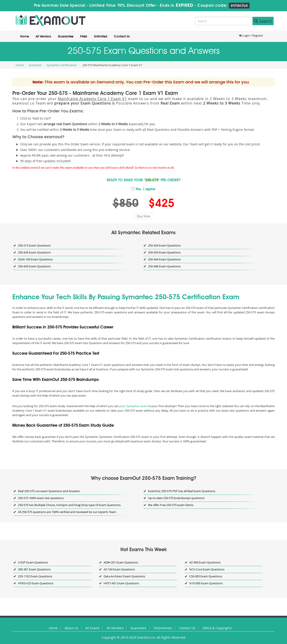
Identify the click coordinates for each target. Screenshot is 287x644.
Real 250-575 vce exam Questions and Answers (49, 491)
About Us (71, 628)
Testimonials (163, 628)
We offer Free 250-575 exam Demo (171, 505)
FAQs (84, 37)
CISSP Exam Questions (33, 562)
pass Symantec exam (133, 406)
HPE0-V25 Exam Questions (36, 583)
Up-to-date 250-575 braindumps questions (176, 498)
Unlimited (101, 37)
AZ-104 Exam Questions (119, 569)
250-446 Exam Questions (164, 266)
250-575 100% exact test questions (41, 498)
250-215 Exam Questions (34, 245)
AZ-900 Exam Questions (205, 562)
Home (25, 37)
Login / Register (251, 35)
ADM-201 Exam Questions (121, 562)
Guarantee (66, 37)
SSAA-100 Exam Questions (35, 259)
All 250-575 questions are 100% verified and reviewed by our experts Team (67, 512)
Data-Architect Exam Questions (124, 576)
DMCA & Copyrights (217, 628)
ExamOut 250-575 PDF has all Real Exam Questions (182, 491)
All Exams (92, 628)
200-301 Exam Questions (34, 569)
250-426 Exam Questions (34, 252)
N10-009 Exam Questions (206, 583)
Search (263, 21)
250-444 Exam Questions (164, 259)
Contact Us (122, 37)
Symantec (35, 65)
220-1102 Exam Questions (35, 576)
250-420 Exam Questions (164, 245)
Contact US (187, 628)
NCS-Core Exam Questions (207, 569)
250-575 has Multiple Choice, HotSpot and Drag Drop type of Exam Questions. (70, 505)
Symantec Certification (62, 65)
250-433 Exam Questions (164, 252)
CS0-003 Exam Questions (206, 576)
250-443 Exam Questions (34, 266)
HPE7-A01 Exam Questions (121, 583)
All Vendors (43, 37)
